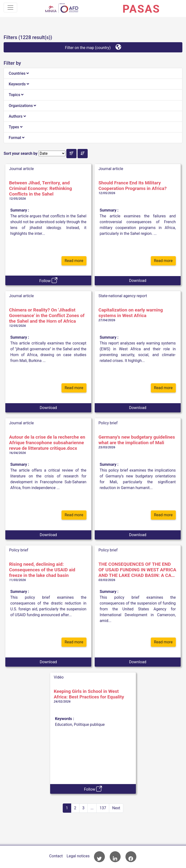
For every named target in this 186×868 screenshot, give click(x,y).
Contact (56, 856)
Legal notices (78, 856)
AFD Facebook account (131, 857)
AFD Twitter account (99, 857)
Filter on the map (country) (93, 47)
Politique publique (89, 725)
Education (64, 725)
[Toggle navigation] (10, 8)
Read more (74, 261)
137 (103, 808)
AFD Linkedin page (115, 857)
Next (116, 808)
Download (138, 281)
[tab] (93, 74)
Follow (48, 280)
